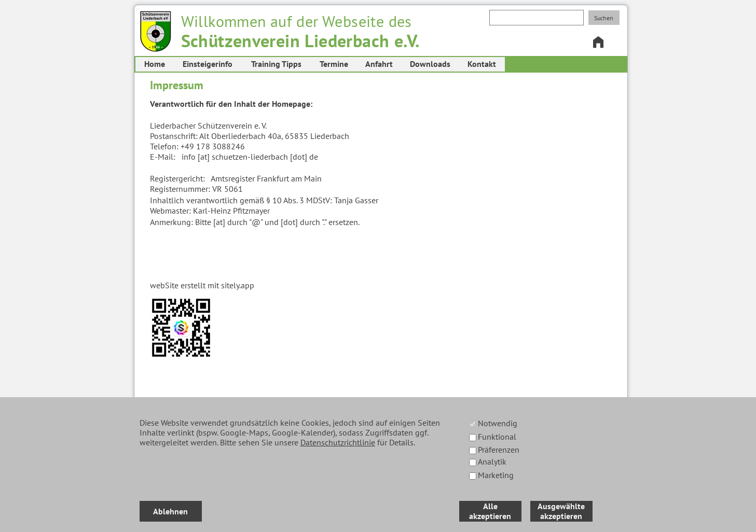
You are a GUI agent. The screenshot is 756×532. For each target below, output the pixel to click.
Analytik (492, 461)
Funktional (497, 437)
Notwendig (498, 423)
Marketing (496, 475)
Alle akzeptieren (490, 511)
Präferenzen (499, 450)
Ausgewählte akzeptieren (561, 511)
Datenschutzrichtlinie (338, 442)
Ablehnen (170, 511)
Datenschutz (212, 516)
